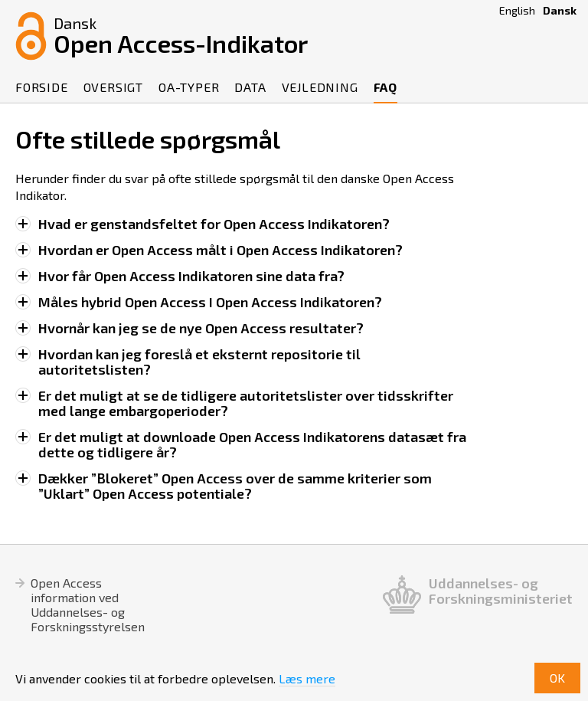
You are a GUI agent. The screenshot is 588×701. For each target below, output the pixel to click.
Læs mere (307, 678)
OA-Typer (189, 87)
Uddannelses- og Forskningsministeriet (501, 591)
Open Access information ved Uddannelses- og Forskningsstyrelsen (88, 604)
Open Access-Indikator (181, 34)
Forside (42, 87)
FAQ (385, 87)
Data (250, 87)
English (517, 10)
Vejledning (320, 87)
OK (557, 678)
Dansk (560, 10)
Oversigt (113, 87)
